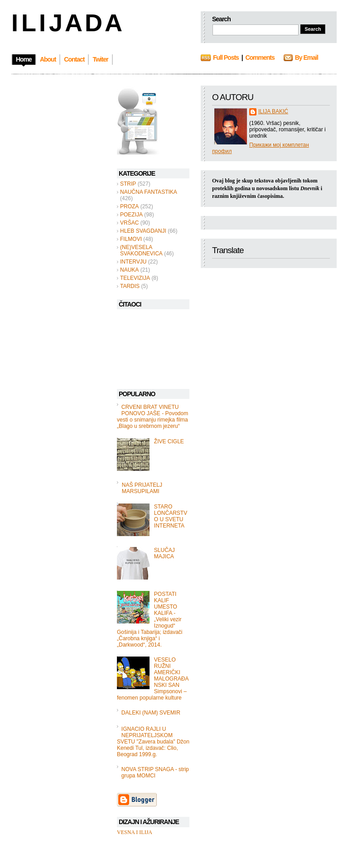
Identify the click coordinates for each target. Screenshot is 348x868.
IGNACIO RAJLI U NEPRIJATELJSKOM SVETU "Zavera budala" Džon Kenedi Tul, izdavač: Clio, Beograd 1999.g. (153, 742)
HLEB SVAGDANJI (143, 231)
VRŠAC (129, 223)
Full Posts (226, 58)
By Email (307, 58)
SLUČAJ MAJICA (164, 553)
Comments (260, 58)
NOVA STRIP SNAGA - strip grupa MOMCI (155, 772)
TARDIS (130, 286)
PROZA (129, 206)
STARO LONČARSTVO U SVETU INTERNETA (171, 516)
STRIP (128, 184)
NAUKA (129, 270)
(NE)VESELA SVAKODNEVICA (141, 250)
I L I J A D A (66, 23)
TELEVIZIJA (135, 278)
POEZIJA (131, 215)
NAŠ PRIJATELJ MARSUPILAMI (142, 488)
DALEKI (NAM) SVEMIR (151, 713)
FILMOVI (131, 239)
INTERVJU (133, 262)
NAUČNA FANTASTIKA (149, 192)
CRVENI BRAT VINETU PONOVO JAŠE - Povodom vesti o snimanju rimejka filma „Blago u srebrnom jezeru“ (152, 417)
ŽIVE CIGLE (169, 441)
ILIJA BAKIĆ (273, 111)
